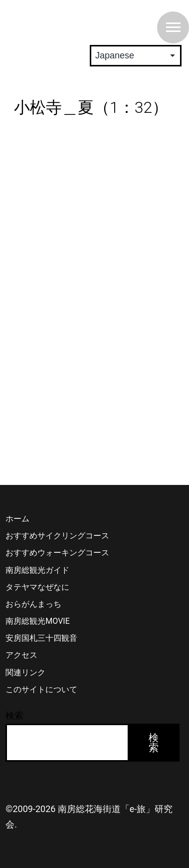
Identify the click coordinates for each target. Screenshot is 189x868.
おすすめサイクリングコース (57, 536)
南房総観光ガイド (37, 570)
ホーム (17, 519)
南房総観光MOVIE (37, 621)
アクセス (21, 655)
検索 (14, 715)
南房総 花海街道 (70, 22)
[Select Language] (136, 56)
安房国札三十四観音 (41, 638)
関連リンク (25, 672)
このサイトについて (41, 689)
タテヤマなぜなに (37, 587)
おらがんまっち (33, 604)
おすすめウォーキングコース (57, 553)
